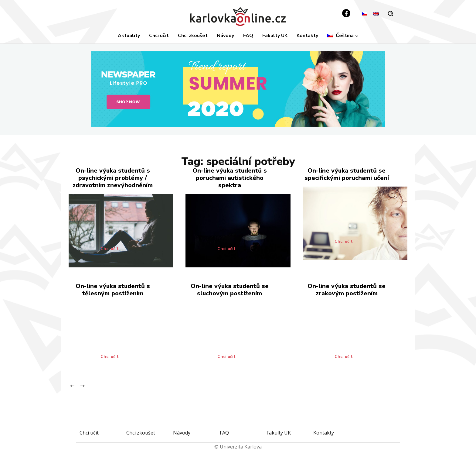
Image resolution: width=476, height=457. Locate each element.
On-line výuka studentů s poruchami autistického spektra (230, 178)
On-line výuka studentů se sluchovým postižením (230, 290)
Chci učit (110, 249)
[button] (390, 13)
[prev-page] (72, 385)
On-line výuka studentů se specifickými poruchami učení (347, 174)
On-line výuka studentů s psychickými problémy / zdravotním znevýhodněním (113, 178)
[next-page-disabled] (82, 385)
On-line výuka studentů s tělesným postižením (113, 290)
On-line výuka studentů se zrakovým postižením (347, 290)
